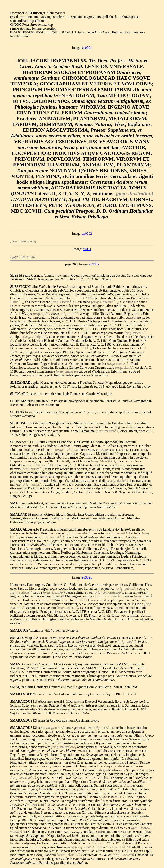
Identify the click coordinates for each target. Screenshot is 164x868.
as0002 (87, 233)
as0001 (87, 48)
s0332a (94, 264)
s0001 (87, 249)
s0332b (87, 577)
